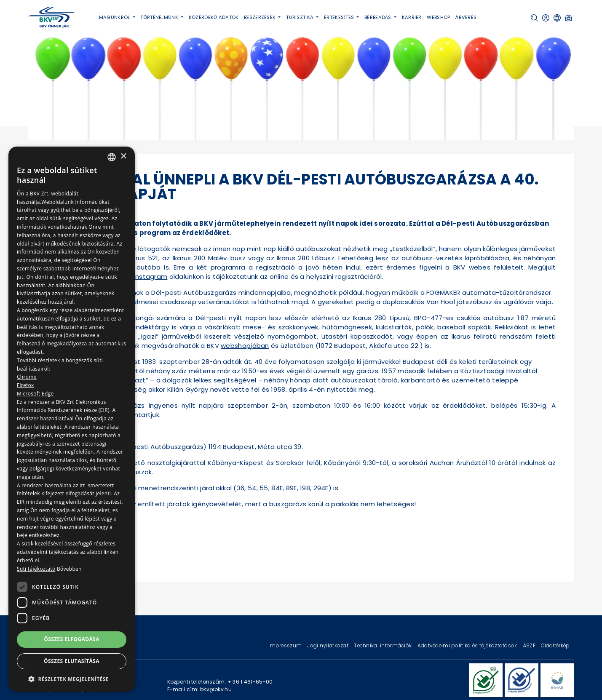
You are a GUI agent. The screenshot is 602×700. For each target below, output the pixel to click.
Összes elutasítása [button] (72, 661)
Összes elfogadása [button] (72, 639)
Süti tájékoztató (36, 569)
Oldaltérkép (555, 645)
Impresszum (286, 645)
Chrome (27, 377)
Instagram (151, 277)
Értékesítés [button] (340, 17)
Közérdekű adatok (214, 17)
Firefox (25, 385)
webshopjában (245, 346)
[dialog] (72, 419)
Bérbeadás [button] (379, 17)
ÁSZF (530, 645)
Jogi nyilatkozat (328, 645)
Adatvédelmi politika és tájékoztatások (468, 645)
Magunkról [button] (115, 17)
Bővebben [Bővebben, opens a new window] (69, 569)
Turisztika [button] (300, 17)
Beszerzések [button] (260, 17)
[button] (534, 18)
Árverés (466, 17)
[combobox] (112, 157)
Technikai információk (383, 645)
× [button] (123, 156)
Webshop (438, 17)
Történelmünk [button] (160, 17)
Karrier (412, 17)
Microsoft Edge (35, 394)
